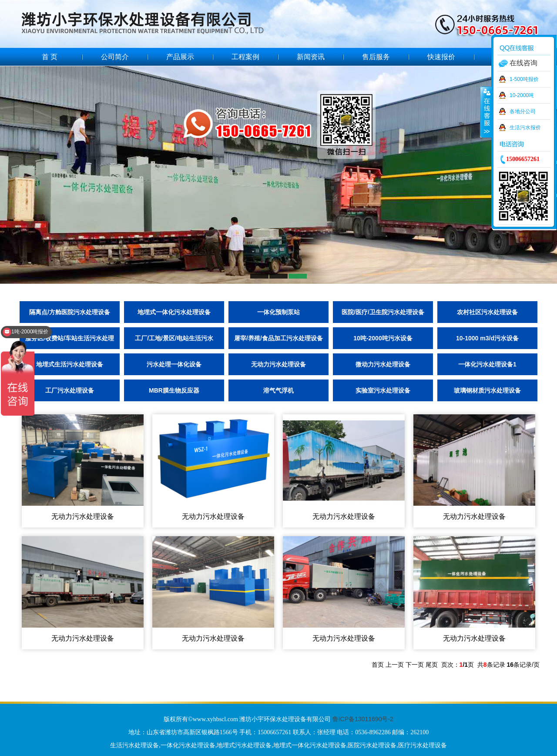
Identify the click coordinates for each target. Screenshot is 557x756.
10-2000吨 (522, 95)
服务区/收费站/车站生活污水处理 (70, 338)
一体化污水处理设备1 (487, 364)
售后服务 (376, 57)
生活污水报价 (525, 128)
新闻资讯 (311, 57)
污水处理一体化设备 (174, 364)
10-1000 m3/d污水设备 (487, 338)
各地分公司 (523, 111)
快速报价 (441, 57)
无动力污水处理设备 (278, 364)
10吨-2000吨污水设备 (383, 338)
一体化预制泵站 (278, 312)
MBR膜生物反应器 (174, 390)
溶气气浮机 (278, 390)
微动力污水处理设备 (383, 364)
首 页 (50, 57)
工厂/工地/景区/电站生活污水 (174, 338)
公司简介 (115, 57)
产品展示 (180, 57)
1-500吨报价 (524, 79)
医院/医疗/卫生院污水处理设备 (383, 312)
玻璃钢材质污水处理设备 (487, 390)
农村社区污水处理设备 (487, 312)
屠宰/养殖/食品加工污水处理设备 (278, 338)
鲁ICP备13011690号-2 (363, 719)
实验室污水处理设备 (383, 390)
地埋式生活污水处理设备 (70, 364)
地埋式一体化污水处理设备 (174, 312)
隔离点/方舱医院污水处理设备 (70, 312)
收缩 (486, 112)
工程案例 (245, 57)
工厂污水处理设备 (70, 390)
